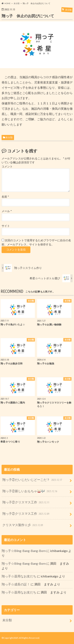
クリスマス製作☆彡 (23, 525)
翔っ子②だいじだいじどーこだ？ (33, 480)
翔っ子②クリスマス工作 (26, 502)
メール (7, 211)
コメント (7, 166)
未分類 (9, 137)
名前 (5, 197)
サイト (6, 226)
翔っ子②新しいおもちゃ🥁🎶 (30, 491)
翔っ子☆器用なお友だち (19, 576)
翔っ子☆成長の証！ (16, 584)
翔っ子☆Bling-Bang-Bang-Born (24, 551)
